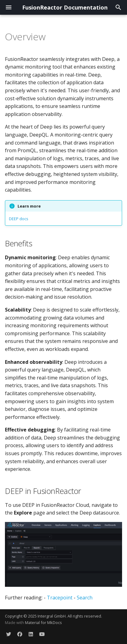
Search (85, 598)
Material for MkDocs (43, 622)
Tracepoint (60, 598)
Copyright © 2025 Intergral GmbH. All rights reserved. (53, 616)
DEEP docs (19, 219)
